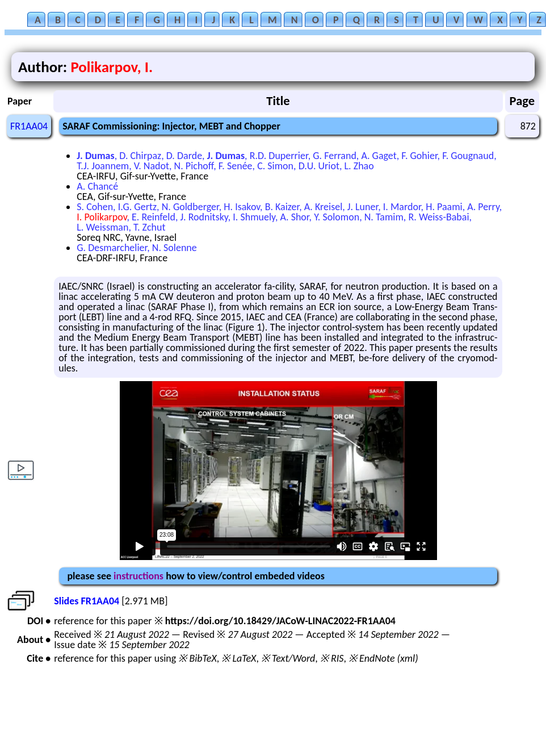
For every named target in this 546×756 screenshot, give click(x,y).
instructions (138, 576)
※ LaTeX (239, 658)
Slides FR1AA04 (87, 601)
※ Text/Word (288, 658)
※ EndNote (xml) (383, 658)
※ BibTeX (197, 658)
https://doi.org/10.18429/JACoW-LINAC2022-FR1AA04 (280, 621)
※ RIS (332, 658)
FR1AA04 (29, 126)
